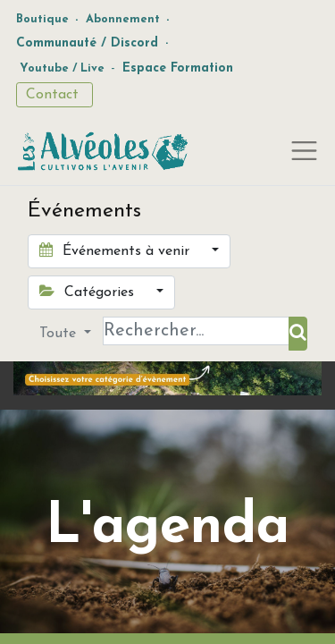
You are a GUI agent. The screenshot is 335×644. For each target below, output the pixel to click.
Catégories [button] (89, 292)
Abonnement (123, 19)
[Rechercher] (298, 334)
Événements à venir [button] (117, 250)
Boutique (42, 19)
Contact (54, 95)
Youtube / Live (62, 68)
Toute (60, 334)
